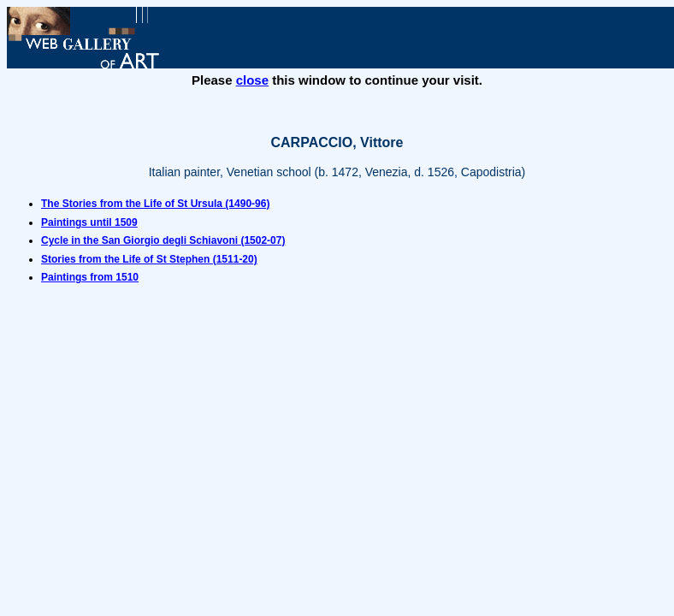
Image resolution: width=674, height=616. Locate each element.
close (252, 80)
